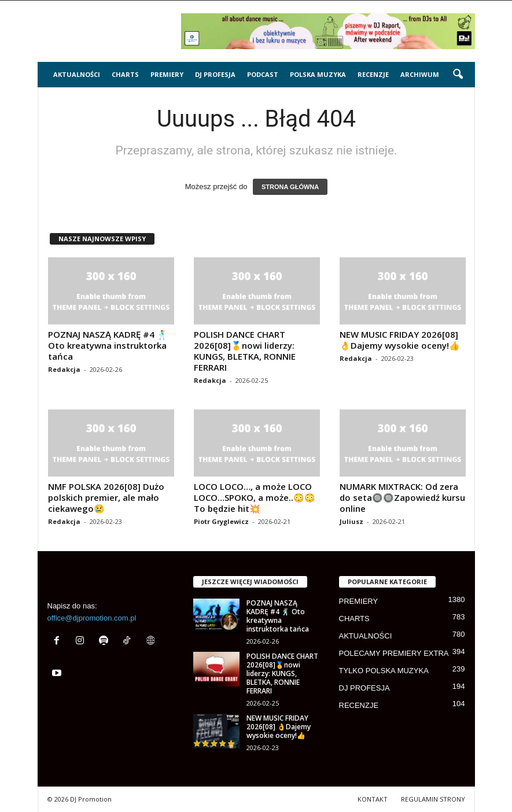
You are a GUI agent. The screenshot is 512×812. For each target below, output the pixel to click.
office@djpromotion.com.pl (92, 618)
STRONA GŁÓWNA (290, 187)
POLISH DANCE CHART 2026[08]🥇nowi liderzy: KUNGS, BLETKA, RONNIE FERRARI (245, 351)
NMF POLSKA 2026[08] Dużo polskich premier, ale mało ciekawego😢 (106, 497)
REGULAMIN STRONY (433, 799)
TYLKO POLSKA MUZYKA (384, 671)
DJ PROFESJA (215, 74)
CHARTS (125, 74)
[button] (458, 75)
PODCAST (263, 74)
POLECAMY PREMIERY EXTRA (394, 653)
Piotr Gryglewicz (221, 521)
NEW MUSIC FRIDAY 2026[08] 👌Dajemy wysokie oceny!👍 (400, 340)
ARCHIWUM (420, 74)
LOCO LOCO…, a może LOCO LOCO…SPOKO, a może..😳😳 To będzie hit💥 (255, 497)
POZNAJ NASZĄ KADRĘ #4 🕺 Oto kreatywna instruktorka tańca (108, 345)
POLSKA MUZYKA (318, 74)
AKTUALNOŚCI (77, 74)
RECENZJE (373, 74)
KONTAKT (373, 799)
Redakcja (64, 369)
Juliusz (351, 521)
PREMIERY (167, 74)
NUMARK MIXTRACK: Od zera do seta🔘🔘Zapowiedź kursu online (402, 497)
